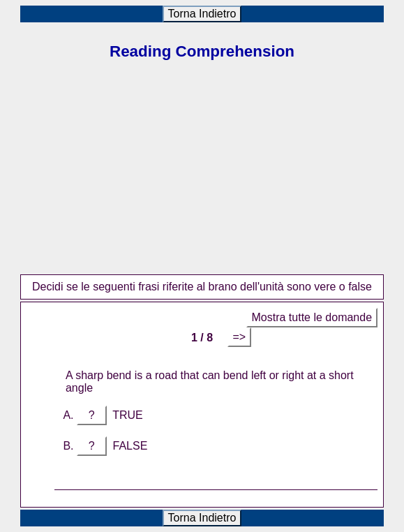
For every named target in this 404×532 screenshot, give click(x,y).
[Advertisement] (202, 177)
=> (240, 337)
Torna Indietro (202, 14)
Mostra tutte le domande (312, 317)
